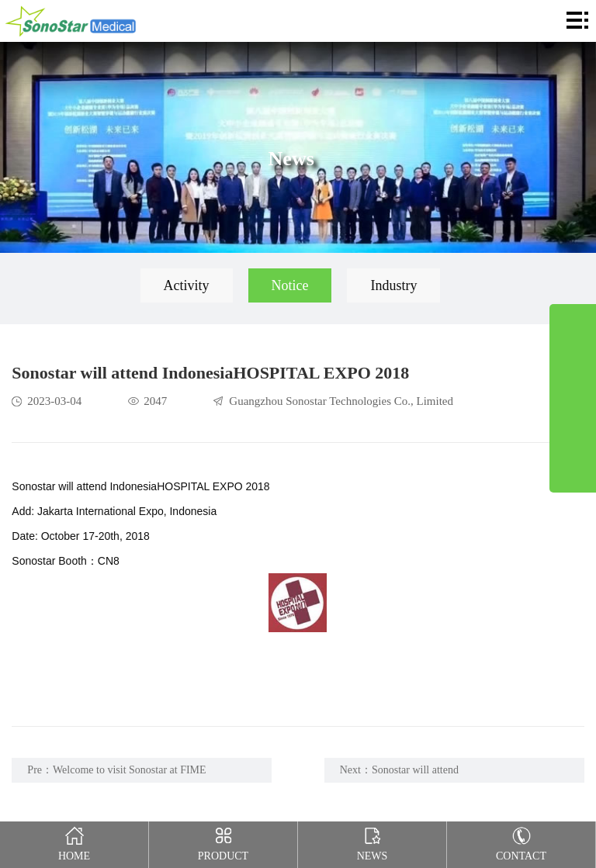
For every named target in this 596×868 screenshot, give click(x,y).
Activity (187, 285)
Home (74, 842)
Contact (521, 842)
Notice (290, 285)
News (372, 842)
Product (223, 842)
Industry (393, 285)
